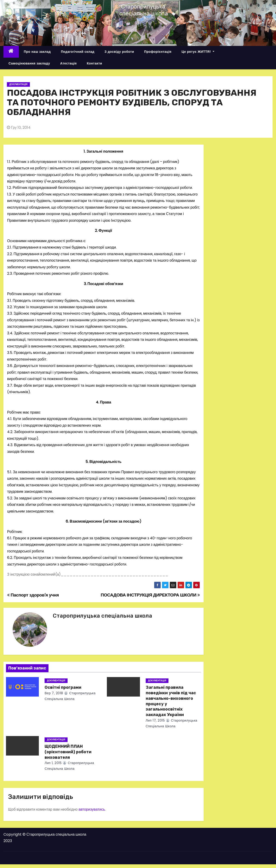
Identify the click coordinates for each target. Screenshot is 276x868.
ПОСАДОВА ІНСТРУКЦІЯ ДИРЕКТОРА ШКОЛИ (150, 595)
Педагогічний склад (78, 52)
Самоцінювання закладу (29, 63)
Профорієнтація (158, 52)
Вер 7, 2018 (54, 693)
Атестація (68, 63)
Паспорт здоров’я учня (33, 595)
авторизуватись (92, 809)
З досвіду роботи (119, 52)
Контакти (95, 63)
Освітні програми (63, 687)
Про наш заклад (37, 52)
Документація (18, 84)
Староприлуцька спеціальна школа (102, 616)
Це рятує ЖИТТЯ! (198, 52)
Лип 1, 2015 (53, 763)
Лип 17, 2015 (155, 720)
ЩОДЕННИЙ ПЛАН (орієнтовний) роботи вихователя (68, 752)
